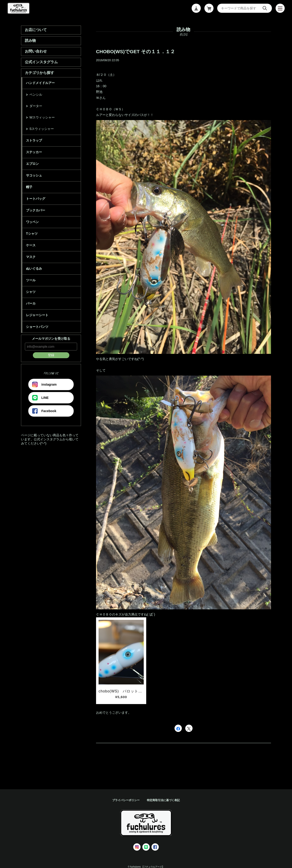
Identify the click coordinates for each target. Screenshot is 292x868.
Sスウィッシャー (42, 129)
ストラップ (34, 140)
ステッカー (34, 152)
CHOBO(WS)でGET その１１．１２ (136, 51)
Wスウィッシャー (42, 117)
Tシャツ (32, 234)
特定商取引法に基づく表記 (163, 800)
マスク (31, 257)
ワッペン (32, 222)
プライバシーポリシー (126, 800)
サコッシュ (34, 175)
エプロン (32, 164)
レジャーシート (37, 315)
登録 (51, 355)
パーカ (31, 303)
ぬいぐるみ (34, 268)
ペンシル (36, 95)
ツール (31, 280)
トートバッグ (36, 199)
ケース (31, 245)
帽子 (29, 187)
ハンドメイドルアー (40, 83)
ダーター (36, 106)
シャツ (31, 292)
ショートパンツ (37, 327)
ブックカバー (36, 210)
